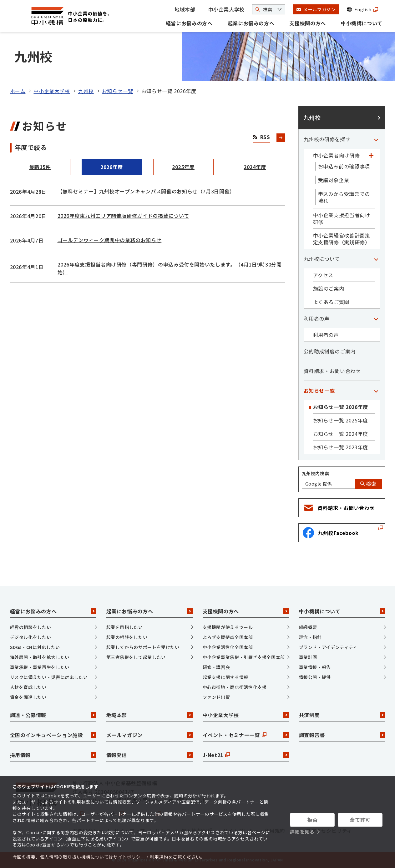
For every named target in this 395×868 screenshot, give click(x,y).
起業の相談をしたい (127, 637)
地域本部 (185, 9)
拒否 (312, 820)
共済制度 (342, 715)
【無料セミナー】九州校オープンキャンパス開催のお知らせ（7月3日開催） (146, 191)
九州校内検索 (316, 473)
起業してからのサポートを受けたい (143, 647)
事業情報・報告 (315, 667)
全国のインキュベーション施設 (53, 735)
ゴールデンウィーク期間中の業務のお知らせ (110, 240)
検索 (368, 484)
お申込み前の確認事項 (344, 166)
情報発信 (149, 755)
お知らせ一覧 (118, 91)
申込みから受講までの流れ (344, 197)
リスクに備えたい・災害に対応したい (49, 677)
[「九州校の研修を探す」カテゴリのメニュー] (376, 139)
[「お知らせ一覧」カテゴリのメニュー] (376, 391)
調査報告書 (342, 735)
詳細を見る (302, 832)
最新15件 (40, 167)
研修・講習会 (216, 667)
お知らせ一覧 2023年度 (341, 447)
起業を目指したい (125, 627)
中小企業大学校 (226, 9)
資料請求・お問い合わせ (332, 371)
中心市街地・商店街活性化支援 (235, 687)
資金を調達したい (28, 697)
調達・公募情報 (53, 715)
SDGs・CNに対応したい (35, 647)
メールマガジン (149, 735)
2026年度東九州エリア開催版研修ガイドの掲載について (123, 216)
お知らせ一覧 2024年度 (341, 434)
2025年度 (183, 167)
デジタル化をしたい (31, 637)
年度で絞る (31, 147)
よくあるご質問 (331, 302)
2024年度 (255, 167)
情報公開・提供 (315, 677)
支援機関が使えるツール (228, 627)
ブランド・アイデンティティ (328, 647)
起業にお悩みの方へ (251, 23)
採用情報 (53, 755)
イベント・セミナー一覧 (246, 735)
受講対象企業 (334, 180)
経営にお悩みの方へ (189, 23)
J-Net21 (246, 755)
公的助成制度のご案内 (330, 351)
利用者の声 (317, 318)
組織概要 (308, 627)
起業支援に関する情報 (225, 677)
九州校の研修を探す (327, 139)
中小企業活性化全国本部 (228, 647)
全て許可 (360, 820)
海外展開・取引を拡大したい (40, 657)
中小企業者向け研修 (337, 155)
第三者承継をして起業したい (136, 657)
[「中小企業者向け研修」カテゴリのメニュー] (371, 155)
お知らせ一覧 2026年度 (341, 407)
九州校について (322, 259)
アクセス (323, 275)
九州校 (86, 91)
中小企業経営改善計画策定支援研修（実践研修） (342, 239)
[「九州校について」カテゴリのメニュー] (376, 259)
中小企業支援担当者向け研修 (342, 218)
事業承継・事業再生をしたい (40, 667)
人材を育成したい (28, 687)
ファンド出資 (216, 697)
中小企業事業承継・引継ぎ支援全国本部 (244, 657)
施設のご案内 (329, 288)
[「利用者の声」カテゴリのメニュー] (376, 318)
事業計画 (308, 657)
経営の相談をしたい (31, 627)
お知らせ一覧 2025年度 (341, 420)
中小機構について (362, 23)
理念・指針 (310, 637)
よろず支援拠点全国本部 (228, 637)
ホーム (18, 91)
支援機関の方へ (307, 23)
